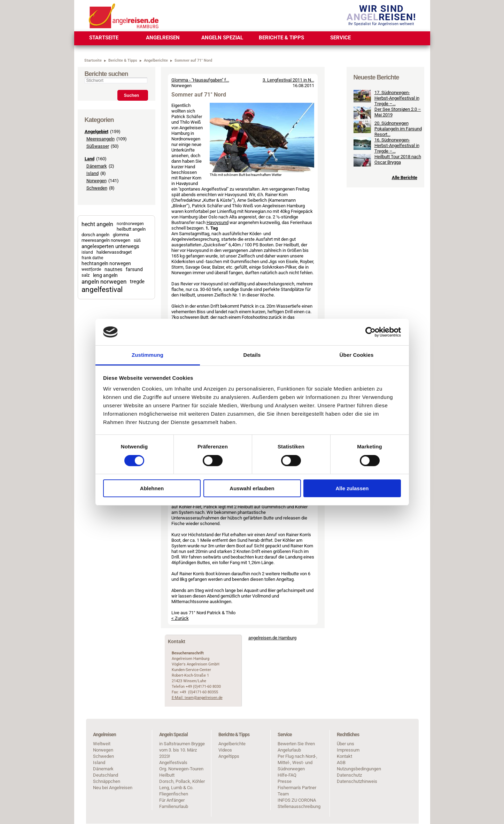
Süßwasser (98, 146)
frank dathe (92, 258)
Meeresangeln (100, 139)
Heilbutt (167, 775)
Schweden (97, 188)
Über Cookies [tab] (357, 355)
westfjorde (91, 269)
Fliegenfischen (174, 794)
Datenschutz (349, 775)
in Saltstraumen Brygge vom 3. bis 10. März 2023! (182, 750)
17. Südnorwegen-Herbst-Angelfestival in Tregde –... (397, 144)
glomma (121, 235)
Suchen (131, 95)
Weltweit (102, 744)
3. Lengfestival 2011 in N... (288, 80)
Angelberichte (232, 744)
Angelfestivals (173, 763)
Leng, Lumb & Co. (176, 788)
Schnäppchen (107, 781)
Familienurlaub (174, 806)
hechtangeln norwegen (106, 263)
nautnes (113, 269)
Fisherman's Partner (297, 788)
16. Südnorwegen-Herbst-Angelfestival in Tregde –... (397, 191)
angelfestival (102, 289)
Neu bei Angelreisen (113, 788)
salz (86, 275)
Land (90, 159)
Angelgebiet (96, 132)
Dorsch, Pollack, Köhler (182, 781)
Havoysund (218, 222)
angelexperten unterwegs (110, 246)
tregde (137, 282)
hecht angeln (97, 224)
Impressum (348, 750)
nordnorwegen (130, 224)
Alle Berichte (405, 224)
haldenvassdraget (114, 252)
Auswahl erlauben (252, 488)
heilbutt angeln (131, 229)
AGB (341, 763)
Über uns (346, 744)
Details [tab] (252, 355)
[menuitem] (104, 38)
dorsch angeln (95, 235)
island (87, 252)
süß (137, 240)
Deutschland (106, 775)
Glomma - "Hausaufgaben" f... (200, 80)
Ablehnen (152, 488)
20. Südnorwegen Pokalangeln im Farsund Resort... (398, 175)
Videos (225, 750)
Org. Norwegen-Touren (181, 769)
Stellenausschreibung (299, 806)
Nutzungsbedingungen (359, 769)
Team (283, 794)
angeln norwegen (104, 282)
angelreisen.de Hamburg (272, 638)
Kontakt (344, 756)
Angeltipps (229, 756)
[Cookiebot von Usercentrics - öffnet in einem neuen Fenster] (370, 332)
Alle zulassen (352, 488)
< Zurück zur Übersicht (290, 70)
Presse (285, 781)
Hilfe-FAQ (287, 775)
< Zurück (180, 618)
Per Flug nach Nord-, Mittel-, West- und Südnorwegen (297, 763)
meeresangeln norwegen (106, 240)
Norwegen (96, 181)
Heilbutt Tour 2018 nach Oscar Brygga (398, 205)
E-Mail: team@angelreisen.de (197, 698)
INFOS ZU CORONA (297, 800)
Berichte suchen (106, 74)
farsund (134, 269)
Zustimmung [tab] (148, 355)
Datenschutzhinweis (357, 781)
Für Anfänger (172, 800)
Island (92, 173)
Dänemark (97, 166)
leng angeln (105, 275)
